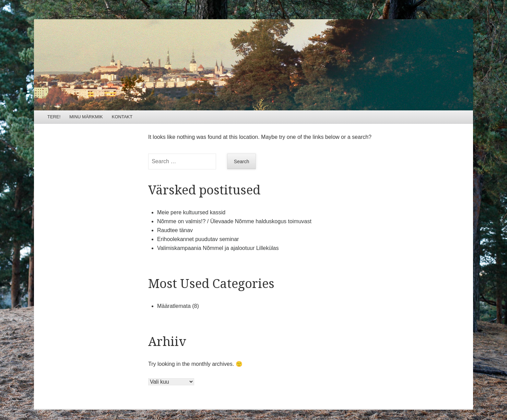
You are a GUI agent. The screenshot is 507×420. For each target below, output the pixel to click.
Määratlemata (174, 306)
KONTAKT (122, 117)
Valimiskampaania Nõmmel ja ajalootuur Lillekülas (218, 248)
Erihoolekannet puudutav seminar (198, 239)
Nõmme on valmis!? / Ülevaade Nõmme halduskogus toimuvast (234, 221)
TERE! (54, 117)
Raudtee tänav (175, 230)
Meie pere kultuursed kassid (191, 212)
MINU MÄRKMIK (86, 117)
